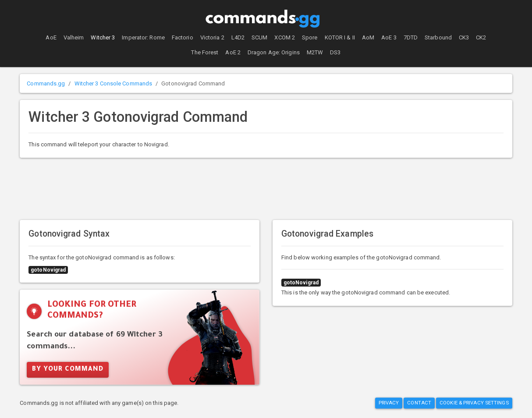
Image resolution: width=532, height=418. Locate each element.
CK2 (481, 37)
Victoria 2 (212, 37)
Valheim (74, 37)
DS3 (335, 52)
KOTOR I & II (340, 37)
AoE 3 (389, 37)
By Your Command (68, 370)
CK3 (464, 37)
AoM (368, 37)
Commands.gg (46, 83)
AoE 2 (233, 52)
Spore (310, 37)
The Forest (205, 52)
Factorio (183, 37)
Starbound (438, 37)
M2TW (315, 52)
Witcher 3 (103, 37)
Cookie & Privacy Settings (474, 403)
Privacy (389, 403)
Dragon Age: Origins (274, 52)
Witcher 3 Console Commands (113, 83)
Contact (419, 403)
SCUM (259, 37)
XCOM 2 (285, 37)
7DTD (411, 37)
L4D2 (238, 37)
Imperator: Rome (143, 37)
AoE (51, 37)
